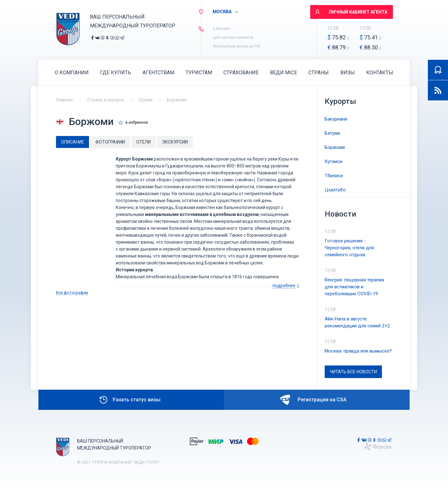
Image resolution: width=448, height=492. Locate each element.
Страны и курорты (106, 100)
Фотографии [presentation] (110, 142)
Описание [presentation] (73, 142)
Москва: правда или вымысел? (358, 351)
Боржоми (177, 100)
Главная (64, 100)
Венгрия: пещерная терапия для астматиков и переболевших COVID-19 (354, 287)
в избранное (137, 123)
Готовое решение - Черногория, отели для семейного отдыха (349, 248)
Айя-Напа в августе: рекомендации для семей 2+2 (357, 322)
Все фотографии (72, 293)
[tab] (73, 142)
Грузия (146, 100)
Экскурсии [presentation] (175, 142)
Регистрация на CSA (313, 400)
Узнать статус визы (129, 400)
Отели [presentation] (143, 142)
